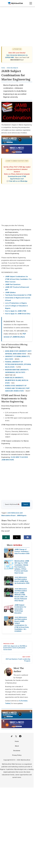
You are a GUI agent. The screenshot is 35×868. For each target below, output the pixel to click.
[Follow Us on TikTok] (12, 737)
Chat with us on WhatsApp (18, 181)
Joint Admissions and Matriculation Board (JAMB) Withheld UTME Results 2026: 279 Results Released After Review (21, 595)
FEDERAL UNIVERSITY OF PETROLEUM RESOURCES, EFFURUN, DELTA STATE (18, 364)
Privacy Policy (17, 755)
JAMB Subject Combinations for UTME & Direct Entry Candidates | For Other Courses (18, 279)
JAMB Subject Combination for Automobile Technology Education (20, 609)
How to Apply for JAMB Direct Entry (18, 314)
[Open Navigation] (31, 3)
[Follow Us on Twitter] (16, 737)
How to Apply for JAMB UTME (16, 311)
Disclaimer (17, 751)
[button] (6, 537)
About (17, 746)
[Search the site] (12, 504)
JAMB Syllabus (10, 292)
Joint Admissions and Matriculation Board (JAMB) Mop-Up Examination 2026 (22, 580)
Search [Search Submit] (26, 504)
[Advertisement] (17, 25)
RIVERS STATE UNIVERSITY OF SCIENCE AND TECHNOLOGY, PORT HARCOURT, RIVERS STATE (17, 388)
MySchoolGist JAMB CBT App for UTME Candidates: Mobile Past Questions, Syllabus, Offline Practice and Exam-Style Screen (22, 567)
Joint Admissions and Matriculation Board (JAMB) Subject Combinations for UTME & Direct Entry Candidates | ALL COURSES (22, 624)
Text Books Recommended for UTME (18, 295)
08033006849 (15, 60)
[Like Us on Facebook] (20, 737)
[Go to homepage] (15, 3)
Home (17, 741)
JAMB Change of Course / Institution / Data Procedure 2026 (22, 552)
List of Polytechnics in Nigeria (16, 303)
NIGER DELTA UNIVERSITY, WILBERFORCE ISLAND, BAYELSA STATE (17, 380)
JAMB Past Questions (13, 284)
